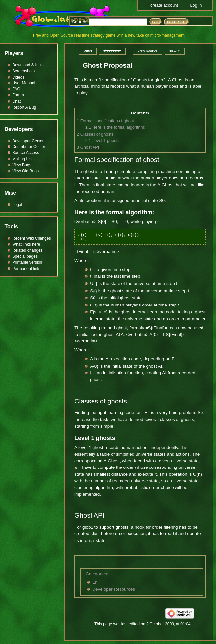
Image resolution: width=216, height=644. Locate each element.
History (174, 50)
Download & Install (29, 65)
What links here (26, 244)
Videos (19, 77)
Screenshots (24, 71)
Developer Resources (114, 589)
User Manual (24, 83)
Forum (18, 95)
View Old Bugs (26, 171)
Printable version (27, 262)
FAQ (16, 89)
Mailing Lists (24, 159)
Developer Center (28, 141)
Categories (96, 574)
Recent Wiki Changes (32, 238)
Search (79, 22)
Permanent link (26, 269)
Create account (164, 5)
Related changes (27, 250)
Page (88, 50)
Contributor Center (29, 147)
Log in (196, 5)
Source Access (26, 153)
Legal (17, 205)
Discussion (112, 50)
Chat (17, 101)
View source (147, 50)
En (95, 582)
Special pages (25, 256)
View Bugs (22, 165)
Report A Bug (24, 107)
